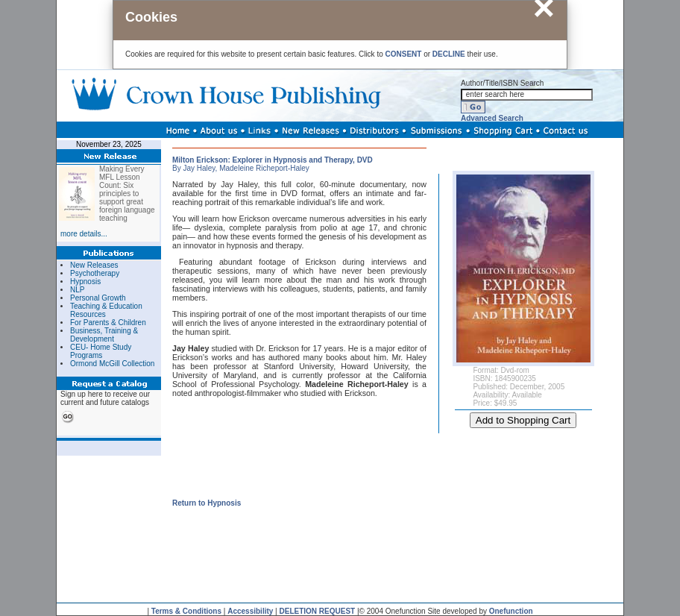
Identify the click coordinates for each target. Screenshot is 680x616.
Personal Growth (98, 298)
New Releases (94, 265)
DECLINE (449, 54)
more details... (84, 234)
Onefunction (511, 611)
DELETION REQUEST (318, 611)
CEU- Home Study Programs (101, 351)
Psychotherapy (95, 273)
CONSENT (404, 54)
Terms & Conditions (186, 611)
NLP (77, 290)
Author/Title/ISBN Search (502, 83)
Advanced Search (492, 118)
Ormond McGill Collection (112, 364)
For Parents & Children (108, 323)
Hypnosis (85, 282)
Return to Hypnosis (207, 503)
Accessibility (250, 611)
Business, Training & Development (104, 335)
